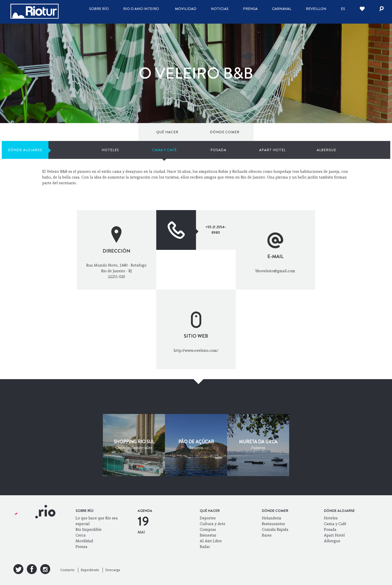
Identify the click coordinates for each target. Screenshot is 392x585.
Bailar (205, 547)
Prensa (250, 9)
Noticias (220, 9)
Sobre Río (99, 9)
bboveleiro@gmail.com (275, 271)
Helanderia (272, 518)
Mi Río (328, 156)
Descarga (113, 570)
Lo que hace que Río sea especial (97, 521)
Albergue (347, 132)
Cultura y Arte (213, 524)
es (343, 9)
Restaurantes (273, 524)
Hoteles (193, 132)
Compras (208, 529)
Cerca (81, 535)
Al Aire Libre (211, 541)
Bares (267, 535)
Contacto (67, 570)
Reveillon (316, 9)
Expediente (90, 570)
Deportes (208, 518)
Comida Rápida (275, 529)
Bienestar (208, 535)
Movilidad (186, 9)
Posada (270, 132)
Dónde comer (86, 132)
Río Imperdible (89, 529)
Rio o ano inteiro (141, 9)
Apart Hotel (308, 132)
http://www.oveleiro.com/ (196, 350)
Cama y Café (231, 132)
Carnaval (282, 9)
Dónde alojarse (131, 132)
